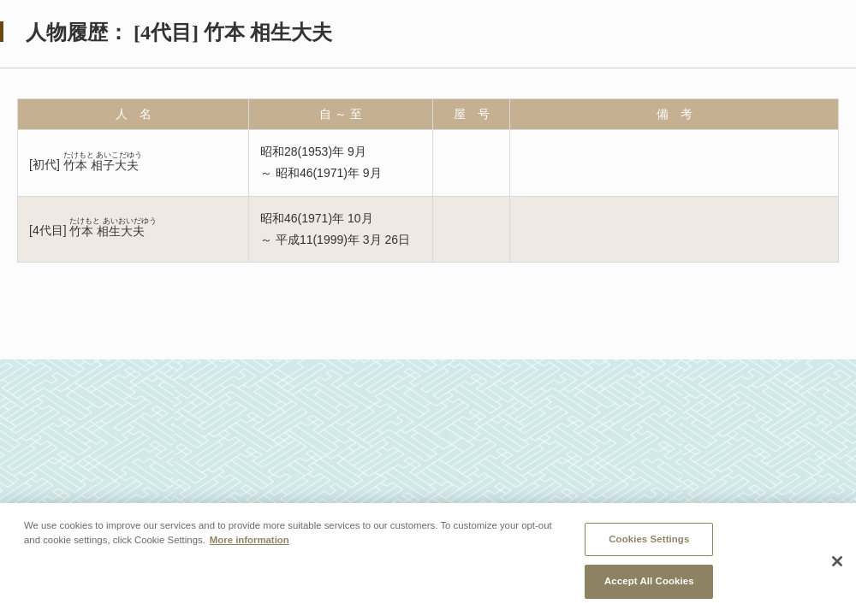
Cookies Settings (649, 539)
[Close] (837, 561)
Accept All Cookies (649, 581)
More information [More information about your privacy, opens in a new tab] (250, 540)
